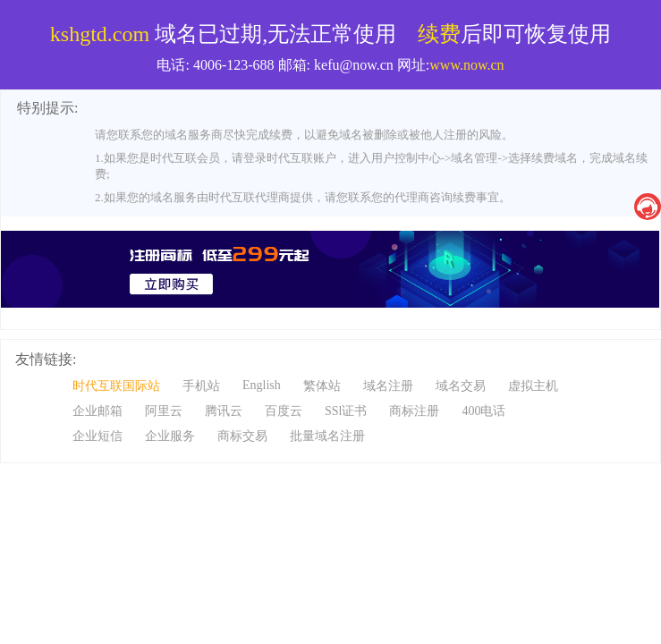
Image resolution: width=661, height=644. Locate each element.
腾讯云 (224, 411)
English (262, 385)
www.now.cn (466, 65)
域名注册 (388, 386)
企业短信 (97, 436)
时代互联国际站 (116, 386)
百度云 (284, 411)
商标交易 (242, 436)
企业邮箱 (97, 411)
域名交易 (461, 386)
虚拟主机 (533, 386)
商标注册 (414, 411)
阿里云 (164, 411)
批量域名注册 (327, 436)
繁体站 (322, 386)
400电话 (483, 411)
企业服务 (170, 436)
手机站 (201, 386)
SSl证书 (346, 411)
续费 (439, 34)
